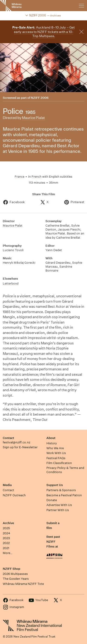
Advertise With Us (59, 505)
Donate (52, 500)
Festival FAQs (56, 458)
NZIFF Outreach (14, 495)
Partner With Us (58, 510)
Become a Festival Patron (64, 495)
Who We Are (55, 448)
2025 (6, 528)
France (19, 177)
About (51, 438)
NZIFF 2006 (40, 98)
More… (8, 553)
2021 (6, 548)
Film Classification (59, 463)
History (52, 443)
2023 (6, 538)
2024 (6, 533)
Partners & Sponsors (61, 490)
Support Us (55, 485)
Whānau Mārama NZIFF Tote (23, 584)
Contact (8, 438)
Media (7, 485)
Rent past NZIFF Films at (53, 542)
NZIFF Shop (11, 569)
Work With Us (56, 453)
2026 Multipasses (15, 574)
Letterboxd (11, 284)
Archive (8, 523)
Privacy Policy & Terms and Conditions (65, 470)
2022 (6, 543)
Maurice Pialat (34, 118)
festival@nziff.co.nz (17, 442)
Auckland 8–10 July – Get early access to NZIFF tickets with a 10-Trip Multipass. (43, 32)
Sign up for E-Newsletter (20, 447)
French (37, 177)
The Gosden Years (16, 579)
